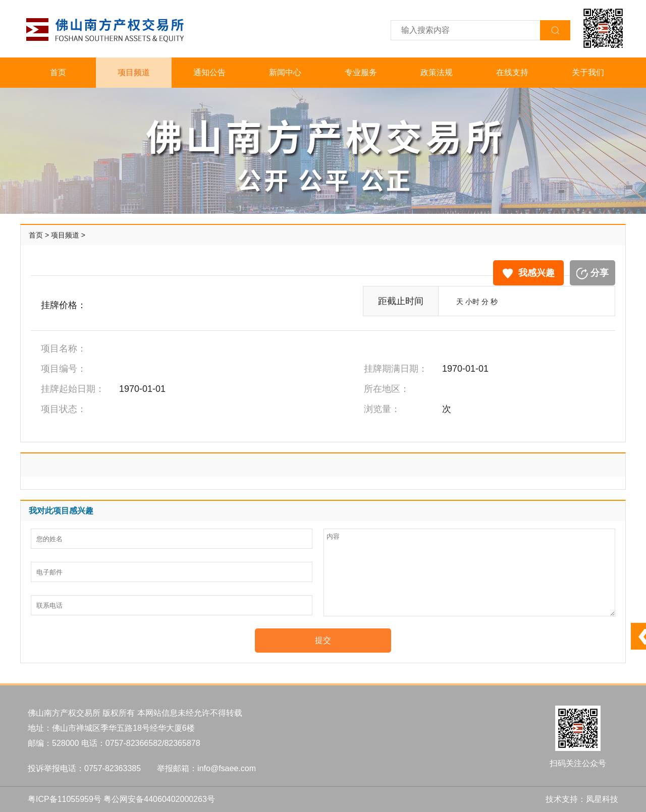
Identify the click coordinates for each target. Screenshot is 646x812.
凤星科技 (602, 799)
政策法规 (437, 72)
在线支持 (512, 72)
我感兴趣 (528, 273)
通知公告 (209, 72)
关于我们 (588, 72)
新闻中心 (285, 72)
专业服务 (361, 72)
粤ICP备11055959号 (65, 799)
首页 (58, 72)
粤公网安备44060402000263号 (159, 799)
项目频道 (134, 72)
